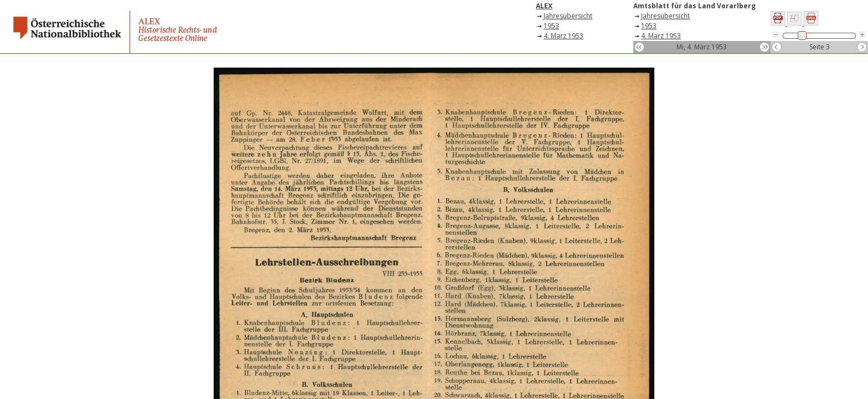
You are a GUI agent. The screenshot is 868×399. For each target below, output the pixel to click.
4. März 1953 (564, 36)
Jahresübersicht (568, 16)
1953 (551, 26)
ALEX (544, 6)
